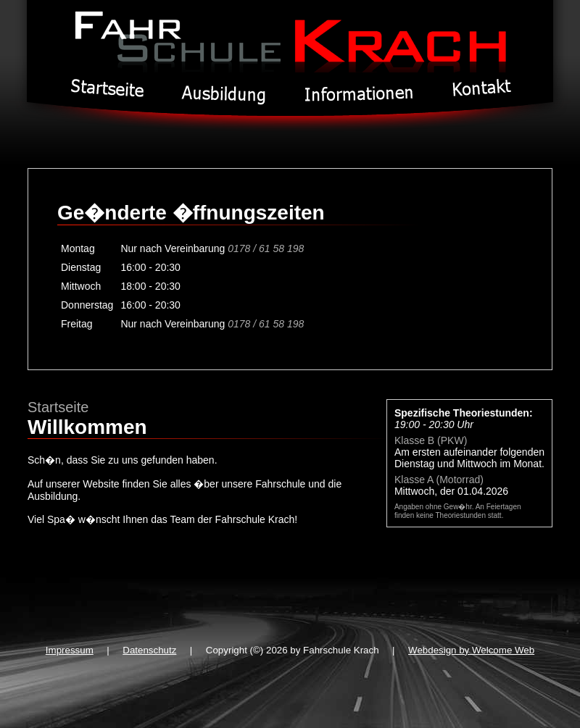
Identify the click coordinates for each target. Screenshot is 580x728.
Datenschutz (149, 650)
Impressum (70, 650)
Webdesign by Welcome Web (471, 650)
